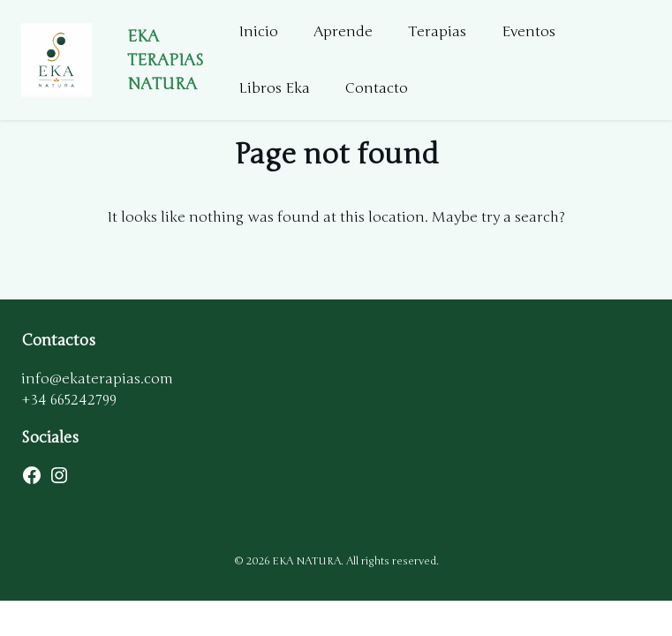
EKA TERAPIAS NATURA (166, 60)
